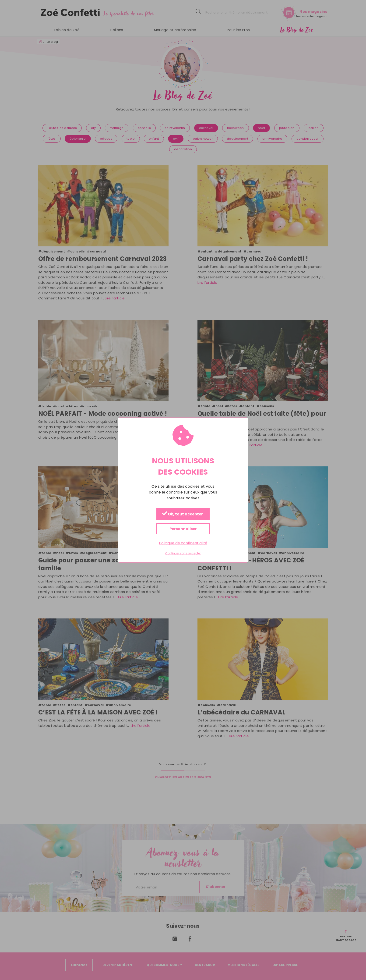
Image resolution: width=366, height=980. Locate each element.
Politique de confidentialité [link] (183, 543)
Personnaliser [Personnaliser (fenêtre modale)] (183, 529)
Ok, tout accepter (182, 514)
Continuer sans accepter (183, 554)
